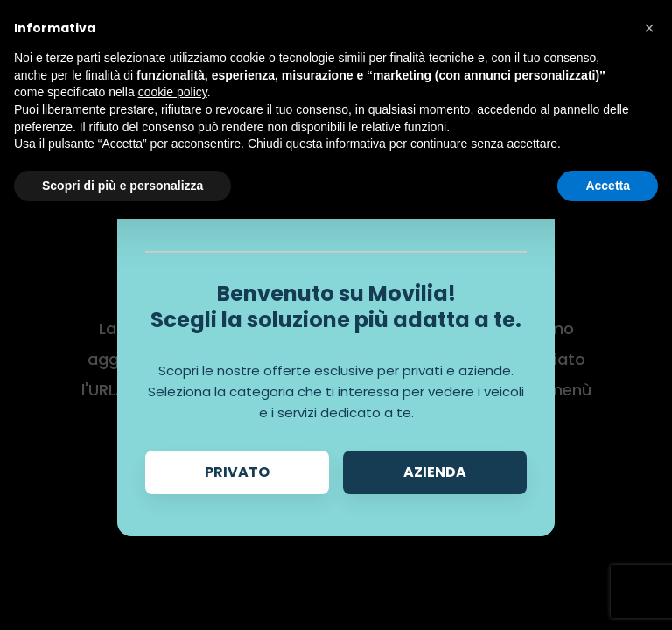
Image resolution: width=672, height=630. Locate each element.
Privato (237, 472)
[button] (649, 28)
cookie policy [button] (173, 92)
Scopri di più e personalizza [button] (122, 185)
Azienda (435, 472)
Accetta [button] (608, 185)
